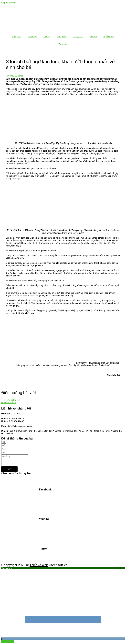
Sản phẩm (62, 37)
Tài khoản (63, 44)
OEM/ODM (78, 37)
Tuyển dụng (109, 37)
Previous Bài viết (11, 400)
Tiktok (43, 549)
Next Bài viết (9, 402)
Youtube (44, 519)
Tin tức (93, 37)
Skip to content (9, 3)
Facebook (45, 490)
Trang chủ (16, 37)
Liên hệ (47, 37)
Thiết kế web (39, 565)
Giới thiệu (32, 37)
